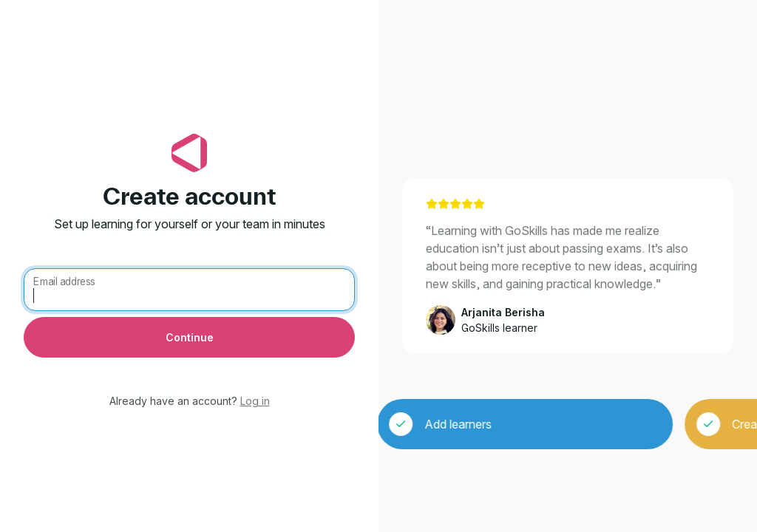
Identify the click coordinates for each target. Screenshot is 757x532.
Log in (255, 401)
